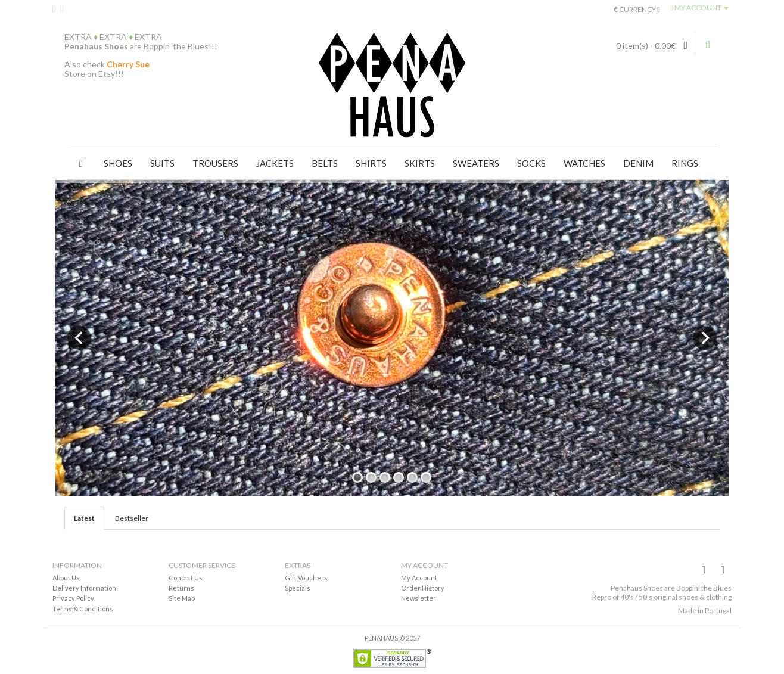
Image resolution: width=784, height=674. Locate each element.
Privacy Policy (73, 598)
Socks (531, 163)
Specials (298, 588)
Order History (423, 588)
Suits (162, 163)
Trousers (215, 163)
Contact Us (186, 578)
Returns (181, 588)
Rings (685, 163)
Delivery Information (84, 588)
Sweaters (476, 163)
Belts (325, 163)
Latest (84, 518)
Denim (638, 163)
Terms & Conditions (83, 609)
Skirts (420, 163)
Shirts (371, 163)
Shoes (118, 163)
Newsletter (419, 598)
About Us (66, 578)
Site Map (182, 598)
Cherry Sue (128, 64)
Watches (584, 163)
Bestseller (132, 518)
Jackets (275, 163)
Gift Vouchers (306, 578)
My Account (419, 578)
